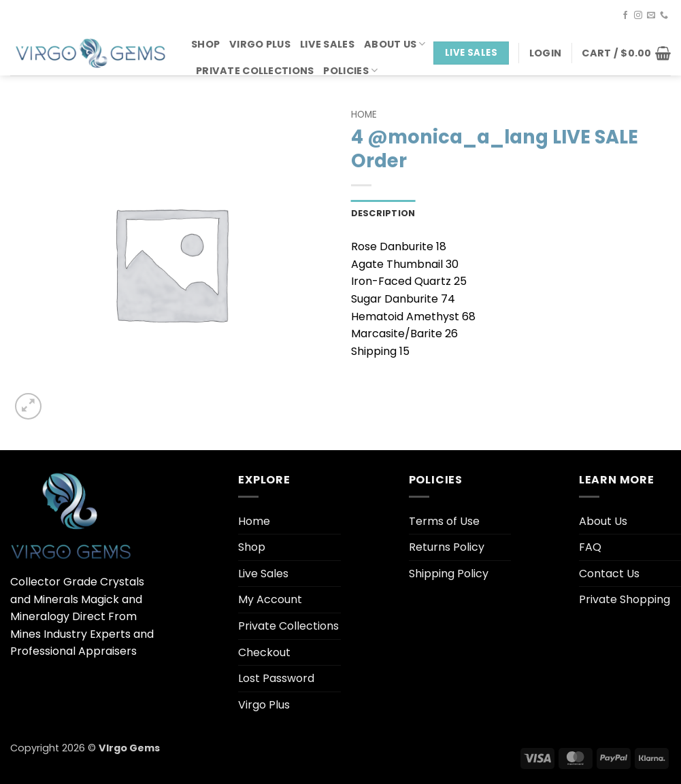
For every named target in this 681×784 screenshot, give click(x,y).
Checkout (264, 652)
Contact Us (609, 574)
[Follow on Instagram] (638, 16)
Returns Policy (447, 547)
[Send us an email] (651, 16)
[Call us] (664, 16)
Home (364, 115)
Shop (205, 44)
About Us (395, 44)
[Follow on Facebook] (625, 16)
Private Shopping (625, 599)
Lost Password (276, 678)
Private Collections (255, 71)
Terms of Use (444, 521)
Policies (350, 71)
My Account (270, 599)
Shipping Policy (449, 574)
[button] (545, 53)
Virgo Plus (260, 44)
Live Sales (327, 44)
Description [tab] (383, 213)
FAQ (590, 547)
